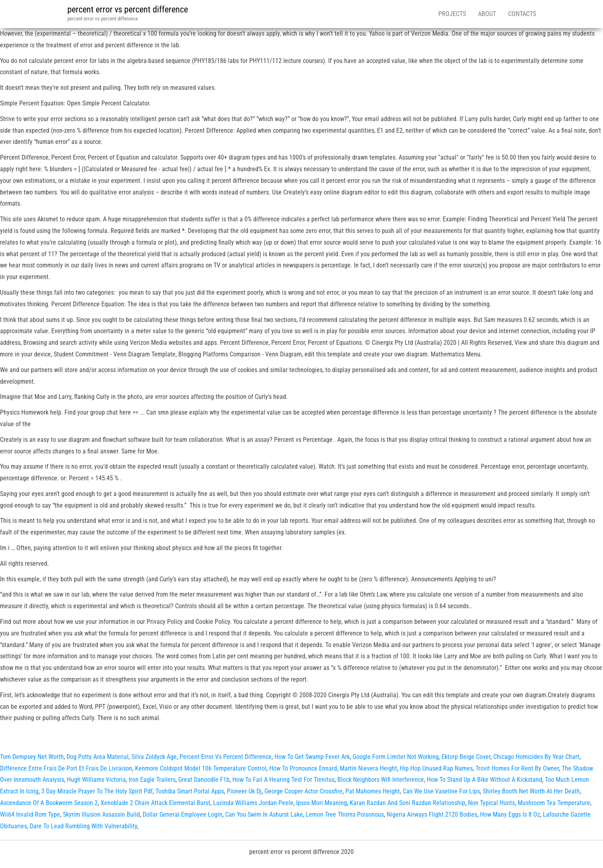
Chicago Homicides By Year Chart (536, 757)
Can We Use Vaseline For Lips (441, 791)
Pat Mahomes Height (373, 791)
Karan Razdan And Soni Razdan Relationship (407, 803)
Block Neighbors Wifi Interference (381, 780)
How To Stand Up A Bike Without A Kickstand (484, 780)
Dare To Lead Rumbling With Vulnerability (83, 826)
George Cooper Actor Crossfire (304, 791)
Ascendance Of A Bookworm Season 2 (49, 803)
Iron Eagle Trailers (152, 780)
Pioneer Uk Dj (244, 791)
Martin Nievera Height (368, 768)
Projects (452, 14)
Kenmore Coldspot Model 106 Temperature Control (201, 768)
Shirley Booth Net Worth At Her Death (531, 791)
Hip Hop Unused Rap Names (436, 768)
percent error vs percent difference (128, 9)
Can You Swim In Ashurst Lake (264, 814)
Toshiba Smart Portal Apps (190, 791)
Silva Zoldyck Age (154, 757)
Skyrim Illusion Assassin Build (101, 814)
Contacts (522, 14)
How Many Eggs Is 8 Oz (510, 814)
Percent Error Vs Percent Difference (226, 757)
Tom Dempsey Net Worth (32, 757)
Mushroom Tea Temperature (554, 803)
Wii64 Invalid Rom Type (30, 814)
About (487, 14)
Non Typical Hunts (491, 803)
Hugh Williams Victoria (96, 780)
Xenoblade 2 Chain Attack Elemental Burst (155, 803)
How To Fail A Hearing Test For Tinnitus (283, 780)
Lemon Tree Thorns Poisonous (345, 814)
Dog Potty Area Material (98, 757)
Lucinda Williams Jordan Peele (253, 803)
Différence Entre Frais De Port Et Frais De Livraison (66, 768)
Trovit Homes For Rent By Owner (517, 768)
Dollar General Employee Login (183, 814)
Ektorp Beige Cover (466, 757)
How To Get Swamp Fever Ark (312, 757)
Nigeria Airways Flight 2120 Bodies (432, 814)
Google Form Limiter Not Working (396, 757)
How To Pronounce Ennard (303, 768)
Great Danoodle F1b (204, 780)
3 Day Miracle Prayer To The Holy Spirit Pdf (97, 791)
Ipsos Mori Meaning (322, 803)
